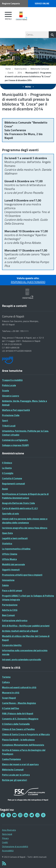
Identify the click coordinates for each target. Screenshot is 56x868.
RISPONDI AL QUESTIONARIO (28, 282)
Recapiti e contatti (14, 306)
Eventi (11, 73)
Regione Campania (11, 4)
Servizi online (42, 4)
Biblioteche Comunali (40, 69)
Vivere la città (20, 69)
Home (8, 69)
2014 (20, 73)
